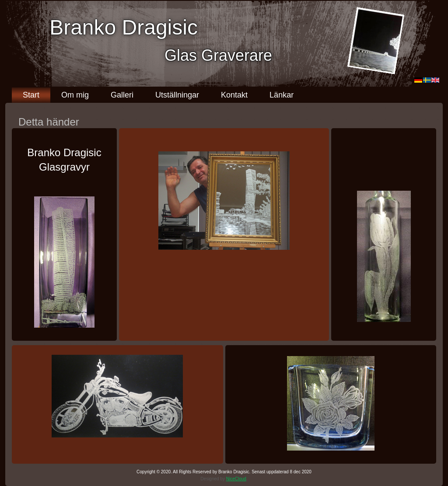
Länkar (282, 95)
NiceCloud (236, 479)
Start (31, 95)
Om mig (75, 95)
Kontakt (234, 95)
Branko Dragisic (124, 27)
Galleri (122, 95)
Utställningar (177, 95)
